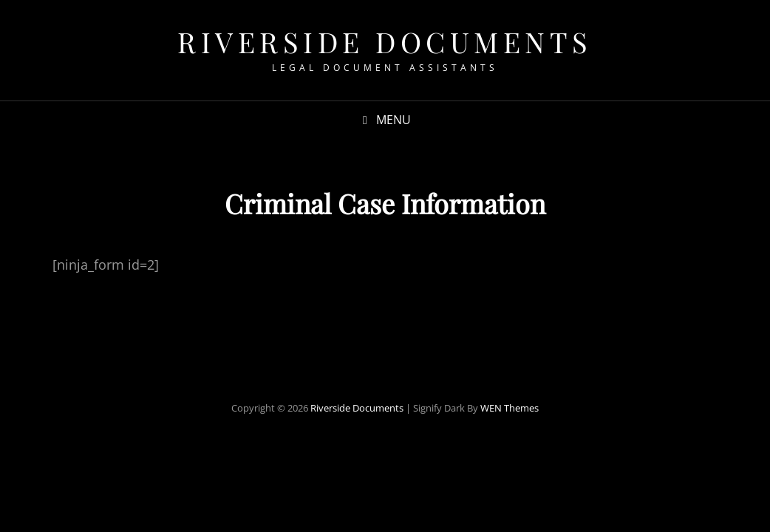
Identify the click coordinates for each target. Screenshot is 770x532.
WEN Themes (510, 408)
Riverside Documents (385, 42)
